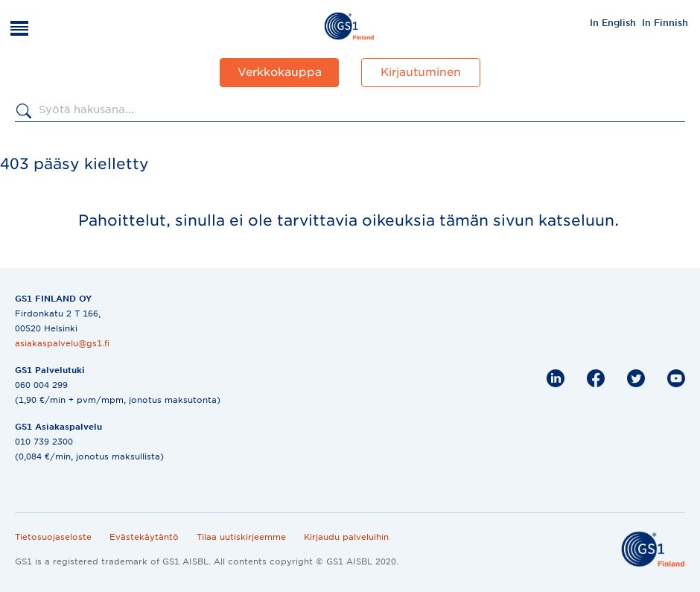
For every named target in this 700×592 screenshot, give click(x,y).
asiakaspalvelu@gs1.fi (62, 343)
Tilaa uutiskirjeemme (241, 537)
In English (613, 23)
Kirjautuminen (421, 72)
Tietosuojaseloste (53, 537)
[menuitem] (613, 22)
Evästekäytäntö (144, 537)
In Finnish (665, 23)
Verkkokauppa (280, 72)
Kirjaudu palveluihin (346, 537)
